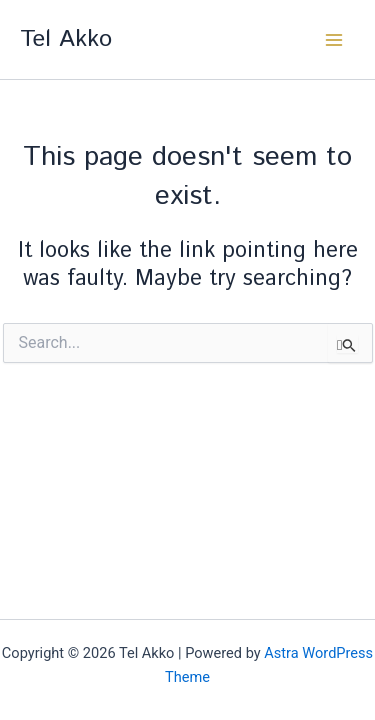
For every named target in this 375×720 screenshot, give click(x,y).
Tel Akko (66, 39)
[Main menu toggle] (334, 40)
